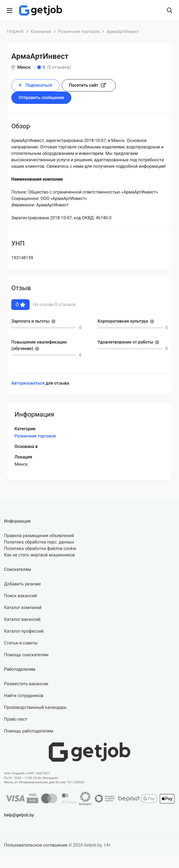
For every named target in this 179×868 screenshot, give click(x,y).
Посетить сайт (87, 85)
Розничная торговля (79, 32)
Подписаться (35, 85)
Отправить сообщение (41, 98)
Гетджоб (15, 31)
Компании (41, 32)
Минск (24, 67)
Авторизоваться (28, 383)
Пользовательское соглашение (36, 850)
